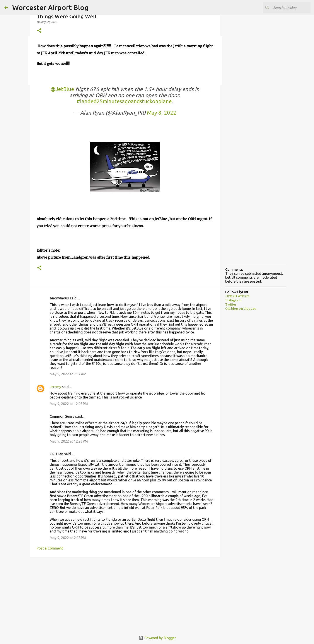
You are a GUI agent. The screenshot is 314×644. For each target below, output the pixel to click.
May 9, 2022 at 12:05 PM (69, 404)
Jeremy (55, 387)
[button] (39, 31)
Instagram (233, 300)
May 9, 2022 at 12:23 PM (69, 441)
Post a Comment (50, 548)
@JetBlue (62, 89)
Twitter (231, 304)
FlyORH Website (237, 296)
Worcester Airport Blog (50, 7)
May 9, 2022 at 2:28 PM (68, 538)
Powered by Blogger (157, 638)
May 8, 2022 (162, 113)
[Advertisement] (125, 594)
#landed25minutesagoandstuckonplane (124, 101)
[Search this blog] (288, 8)
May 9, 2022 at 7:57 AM (68, 374)
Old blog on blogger (241, 309)
